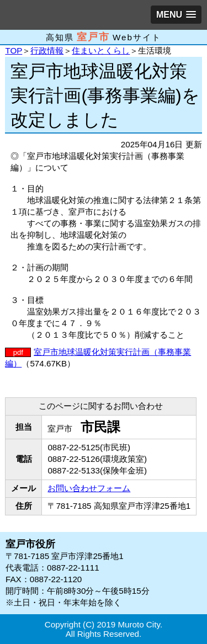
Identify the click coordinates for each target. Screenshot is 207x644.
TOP (14, 50)
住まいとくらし (101, 50)
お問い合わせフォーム (89, 488)
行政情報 (47, 50)
